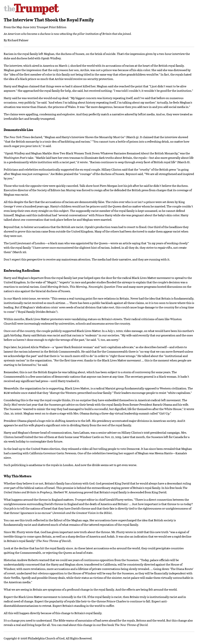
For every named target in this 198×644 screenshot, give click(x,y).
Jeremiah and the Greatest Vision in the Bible (82, 513)
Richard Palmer (18, 40)
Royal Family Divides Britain (37, 312)
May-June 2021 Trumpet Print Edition (41, 27)
